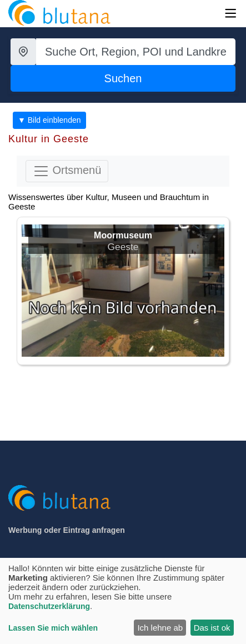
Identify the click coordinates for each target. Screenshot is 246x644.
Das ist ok (212, 628)
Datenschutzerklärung (49, 606)
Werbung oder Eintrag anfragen (67, 530)
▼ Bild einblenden (49, 120)
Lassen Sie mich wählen (53, 628)
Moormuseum (123, 235)
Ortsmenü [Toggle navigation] (67, 171)
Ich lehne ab (160, 628)
